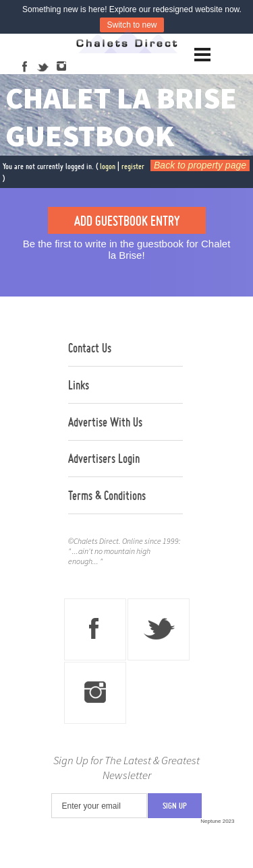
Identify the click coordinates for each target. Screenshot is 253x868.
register (133, 166)
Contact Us (90, 348)
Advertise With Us (105, 422)
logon (108, 166)
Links (79, 385)
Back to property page (200, 165)
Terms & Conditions (107, 495)
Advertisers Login (104, 458)
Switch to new (132, 25)
